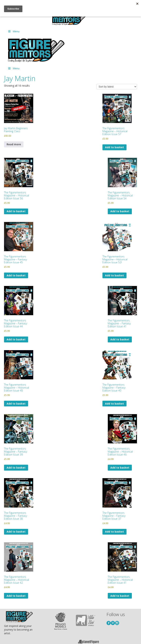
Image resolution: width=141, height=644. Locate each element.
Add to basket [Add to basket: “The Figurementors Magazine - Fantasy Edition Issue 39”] (16, 468)
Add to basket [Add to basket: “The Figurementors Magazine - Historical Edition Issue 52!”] (114, 275)
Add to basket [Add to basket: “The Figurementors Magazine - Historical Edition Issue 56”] (16, 211)
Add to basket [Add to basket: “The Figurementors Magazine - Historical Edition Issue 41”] (120, 596)
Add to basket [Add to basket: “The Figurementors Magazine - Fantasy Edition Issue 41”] (120, 339)
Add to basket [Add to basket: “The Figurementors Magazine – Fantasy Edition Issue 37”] (114, 532)
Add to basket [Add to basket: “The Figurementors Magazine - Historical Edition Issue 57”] (114, 147)
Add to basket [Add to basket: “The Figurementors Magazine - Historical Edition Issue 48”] (16, 404)
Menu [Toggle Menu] (14, 31)
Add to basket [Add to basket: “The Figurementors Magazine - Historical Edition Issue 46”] (120, 468)
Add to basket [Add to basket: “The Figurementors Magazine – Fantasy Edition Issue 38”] (16, 532)
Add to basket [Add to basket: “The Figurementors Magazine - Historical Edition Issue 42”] (16, 596)
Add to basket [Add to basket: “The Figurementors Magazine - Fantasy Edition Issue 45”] (16, 275)
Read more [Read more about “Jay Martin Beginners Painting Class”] (14, 144)
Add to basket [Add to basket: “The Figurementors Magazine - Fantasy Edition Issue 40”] (114, 404)
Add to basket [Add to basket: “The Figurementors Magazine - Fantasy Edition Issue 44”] (16, 339)
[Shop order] (117, 87)
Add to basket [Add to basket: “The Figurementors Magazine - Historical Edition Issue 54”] (120, 211)
